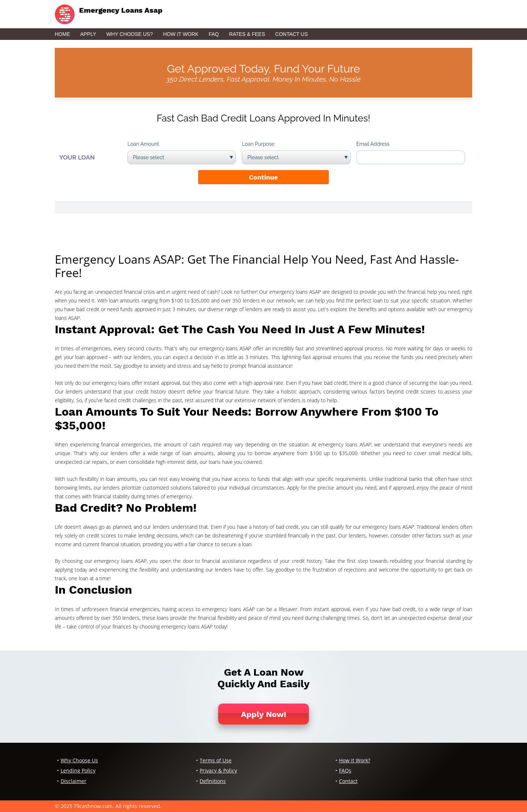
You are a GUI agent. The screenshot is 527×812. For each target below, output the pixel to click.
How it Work (181, 34)
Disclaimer (73, 781)
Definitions (213, 781)
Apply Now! (264, 714)
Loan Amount (143, 144)
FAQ (214, 34)
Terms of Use (216, 760)
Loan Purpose (258, 144)
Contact (348, 781)
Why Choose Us (79, 760)
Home (62, 34)
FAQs (345, 770)
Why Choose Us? (130, 34)
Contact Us (291, 34)
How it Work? (355, 760)
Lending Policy (78, 770)
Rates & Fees (247, 34)
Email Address (373, 144)
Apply (88, 34)
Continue (263, 177)
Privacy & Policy (218, 770)
